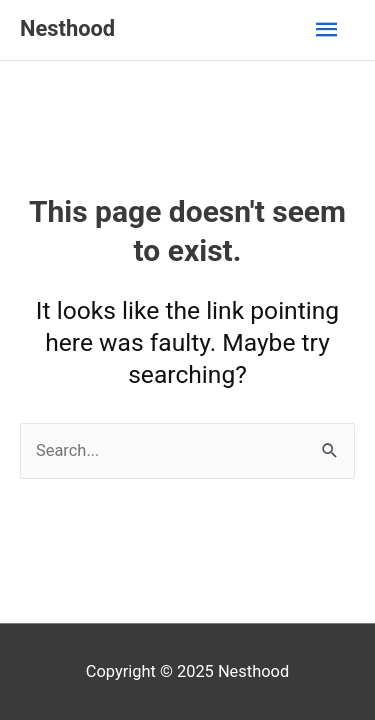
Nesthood (67, 28)
